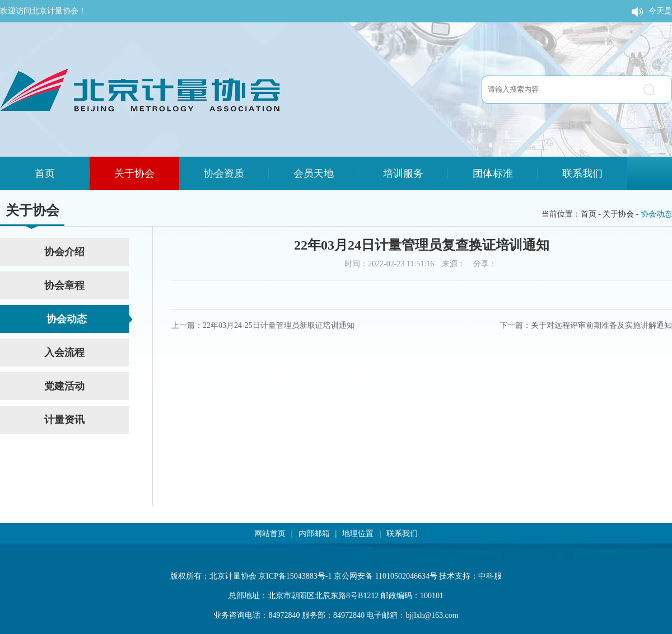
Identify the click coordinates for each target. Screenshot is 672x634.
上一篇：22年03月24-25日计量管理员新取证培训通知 (263, 325)
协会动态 (656, 214)
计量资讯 (64, 420)
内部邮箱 (314, 534)
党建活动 (64, 386)
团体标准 (493, 173)
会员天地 (314, 173)
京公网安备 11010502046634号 (386, 576)
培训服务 (403, 173)
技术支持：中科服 (470, 576)
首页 (45, 173)
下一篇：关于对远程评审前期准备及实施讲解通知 (586, 325)
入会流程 (64, 353)
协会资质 (224, 173)
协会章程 (64, 285)
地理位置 (358, 534)
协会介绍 (64, 252)
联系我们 (582, 173)
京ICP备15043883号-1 (295, 576)
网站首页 (270, 534)
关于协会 (134, 173)
